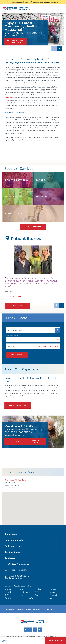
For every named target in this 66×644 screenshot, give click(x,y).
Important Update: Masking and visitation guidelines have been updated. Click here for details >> (34, 1)
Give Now (15, 441)
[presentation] (34, 288)
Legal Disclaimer (43, 637)
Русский (8, 598)
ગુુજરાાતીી (8, 592)
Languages (33, 637)
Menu (4, 641)
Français (53, 589)
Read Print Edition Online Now (16, 41)
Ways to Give (36, 441)
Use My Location (48, 346)
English (8, 589)
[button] (56, 641)
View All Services (33, 227)
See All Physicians (18, 406)
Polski (37, 595)
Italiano (52, 592)
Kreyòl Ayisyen (25, 592)
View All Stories (17, 306)
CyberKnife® (9, 98)
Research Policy (54, 637)
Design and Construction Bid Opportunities (17, 577)
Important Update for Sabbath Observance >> (46, 3)
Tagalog (38, 589)
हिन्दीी (36, 592)
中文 (21, 595)
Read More (16, 296)
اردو (51, 598)
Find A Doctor (17, 355)
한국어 (7, 595)
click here (49, 610)
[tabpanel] (33, 260)
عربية (22, 589)
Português (54, 595)
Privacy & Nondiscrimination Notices (17, 637)
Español (30, 598)
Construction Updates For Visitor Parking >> (22, 3)
